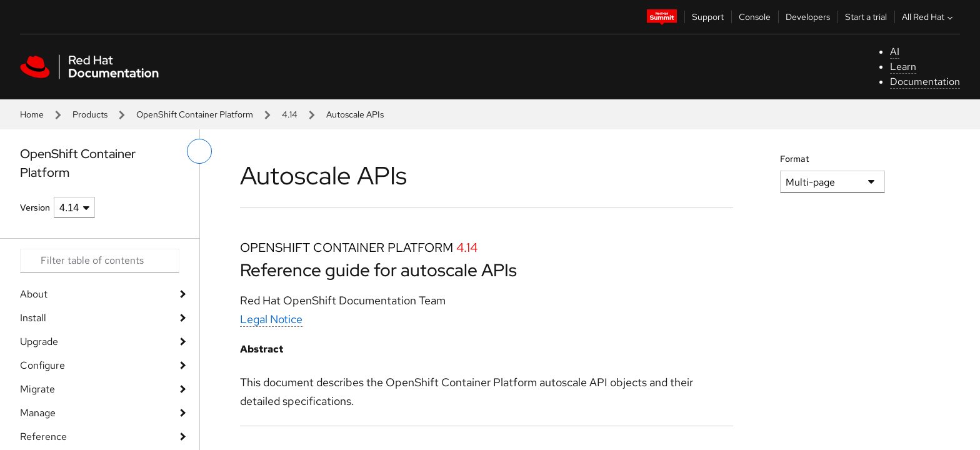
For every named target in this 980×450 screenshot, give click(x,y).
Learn (903, 67)
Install (33, 318)
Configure (42, 365)
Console (755, 17)
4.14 (290, 114)
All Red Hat (929, 17)
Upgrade (39, 342)
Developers (808, 17)
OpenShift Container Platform (195, 114)
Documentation (925, 82)
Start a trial (866, 17)
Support (708, 17)
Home (32, 114)
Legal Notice (271, 319)
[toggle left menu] (199, 151)
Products (90, 114)
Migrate (37, 389)
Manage (38, 413)
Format (795, 159)
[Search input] (100, 261)
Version (35, 207)
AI (895, 52)
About (34, 294)
